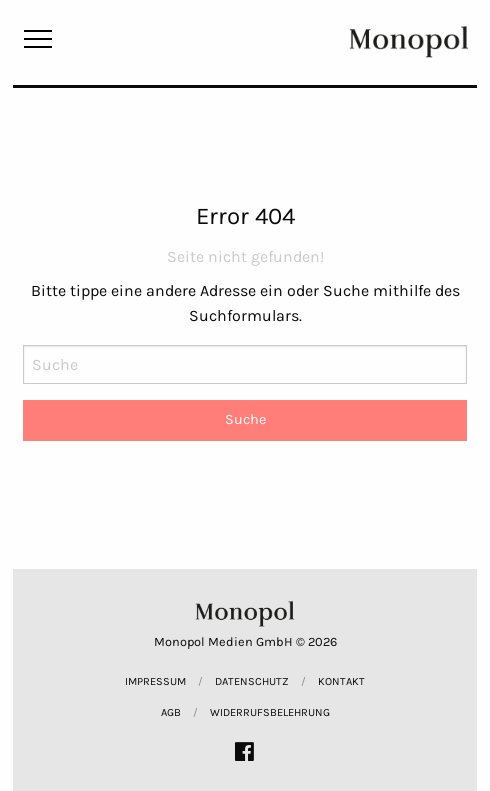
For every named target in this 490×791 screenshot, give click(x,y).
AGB (171, 712)
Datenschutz (252, 681)
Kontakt (341, 681)
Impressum (155, 681)
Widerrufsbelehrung (270, 712)
